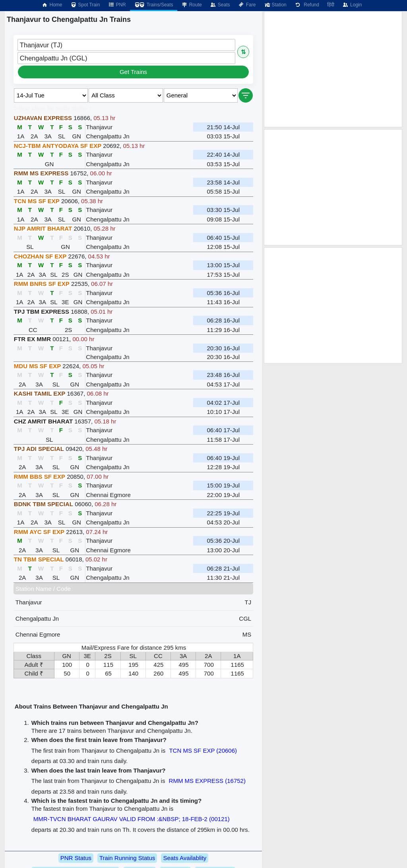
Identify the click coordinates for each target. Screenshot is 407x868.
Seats (220, 5)
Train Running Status (127, 858)
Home (52, 5)
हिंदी (331, 5)
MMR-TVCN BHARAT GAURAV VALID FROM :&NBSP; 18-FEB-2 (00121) (132, 819)
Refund (307, 5)
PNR (117, 5)
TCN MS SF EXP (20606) (203, 751)
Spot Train (85, 5)
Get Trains (133, 72)
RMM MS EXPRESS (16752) (207, 781)
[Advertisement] (333, 69)
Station (275, 5)
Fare (247, 5)
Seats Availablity (185, 858)
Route (192, 5)
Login (352, 5)
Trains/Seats (154, 5)
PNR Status (76, 858)
